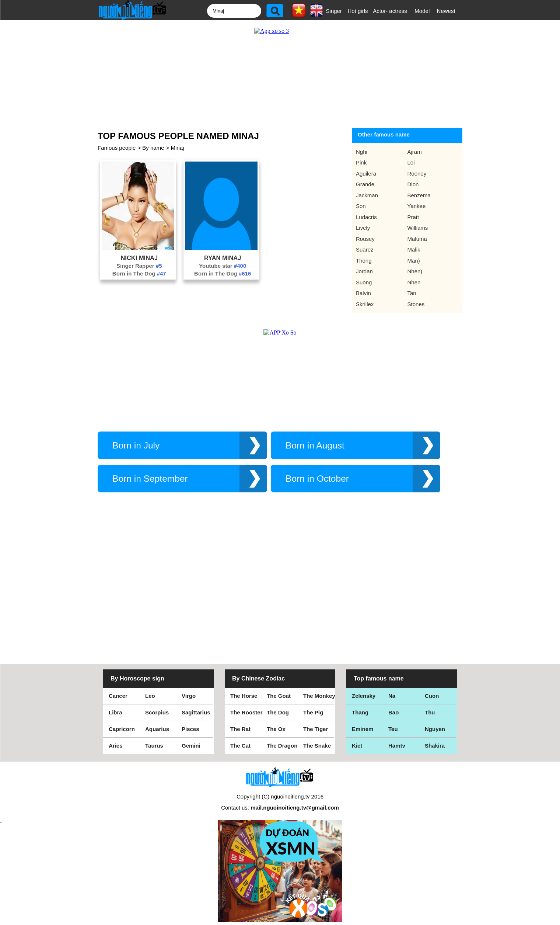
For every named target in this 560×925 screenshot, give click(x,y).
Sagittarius (196, 712)
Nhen (414, 282)
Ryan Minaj (223, 258)
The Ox (276, 729)
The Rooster (246, 712)
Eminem (363, 729)
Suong (364, 282)
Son (361, 206)
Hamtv (397, 746)
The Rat (240, 729)
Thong (364, 261)
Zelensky (364, 696)
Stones (416, 304)
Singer (334, 11)
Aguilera (366, 174)
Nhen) (415, 271)
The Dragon (282, 746)
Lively (363, 228)
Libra (115, 712)
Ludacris (366, 217)
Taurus (154, 746)
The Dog (278, 712)
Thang (360, 712)
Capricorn (122, 729)
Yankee (417, 206)
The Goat (279, 696)
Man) (414, 261)
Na (392, 696)
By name (153, 148)
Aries (116, 746)
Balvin (363, 293)
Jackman (367, 195)
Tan (412, 293)
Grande (365, 184)
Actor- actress (390, 11)
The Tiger (316, 729)
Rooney (417, 174)
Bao (393, 712)
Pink (361, 162)
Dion (413, 184)
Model (422, 11)
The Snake (317, 746)
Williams (418, 228)
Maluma (417, 239)
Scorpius (157, 712)
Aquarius (157, 729)
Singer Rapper (139, 266)
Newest (446, 11)
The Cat (240, 746)
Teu (393, 729)
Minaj (177, 148)
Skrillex (365, 304)
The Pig (313, 712)
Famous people (117, 148)
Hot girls (358, 11)
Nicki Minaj (139, 258)
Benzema (419, 195)
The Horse (244, 696)
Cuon (432, 696)
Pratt (413, 217)
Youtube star (223, 266)
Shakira (435, 746)
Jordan (364, 271)
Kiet (357, 746)
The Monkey (319, 696)
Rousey (365, 239)
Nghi (362, 152)
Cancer (118, 696)
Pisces (190, 729)
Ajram (415, 152)
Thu (430, 712)
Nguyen (435, 729)
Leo (150, 696)
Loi (411, 162)
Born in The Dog (139, 273)
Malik (414, 250)
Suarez (365, 250)
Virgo (189, 696)
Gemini (191, 746)
